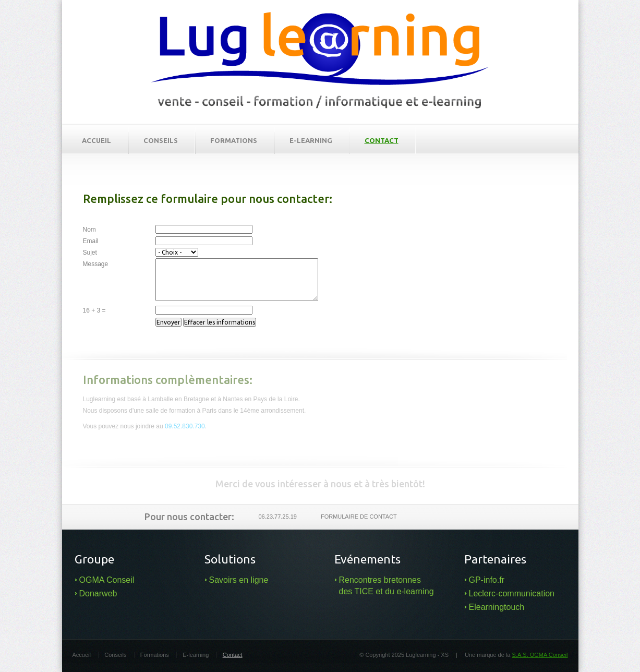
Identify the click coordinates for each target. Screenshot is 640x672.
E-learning (311, 140)
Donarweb (98, 593)
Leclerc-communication (512, 593)
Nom (89, 230)
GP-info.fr (487, 580)
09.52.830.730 (185, 426)
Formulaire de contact (359, 517)
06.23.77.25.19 (278, 517)
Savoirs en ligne (239, 580)
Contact (382, 140)
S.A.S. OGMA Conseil (540, 655)
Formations (234, 140)
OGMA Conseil (107, 580)
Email (91, 241)
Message (96, 264)
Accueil (96, 140)
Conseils (161, 140)
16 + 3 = (94, 310)
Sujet (90, 253)
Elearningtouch (497, 607)
